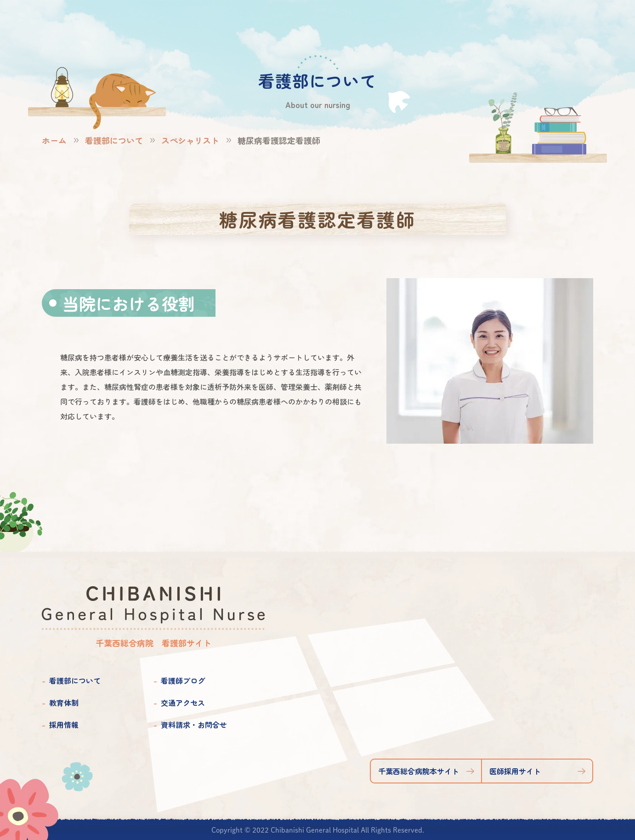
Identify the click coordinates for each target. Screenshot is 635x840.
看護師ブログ (183, 680)
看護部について (114, 140)
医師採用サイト (515, 771)
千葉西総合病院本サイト (419, 771)
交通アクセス (183, 703)
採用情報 (64, 725)
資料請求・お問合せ (194, 725)
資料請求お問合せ (577, 23)
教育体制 (64, 703)
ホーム (54, 140)
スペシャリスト (190, 140)
